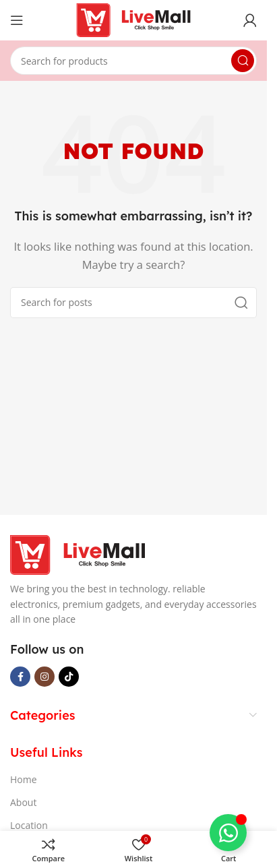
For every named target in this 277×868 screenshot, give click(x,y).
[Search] (133, 61)
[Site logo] (133, 19)
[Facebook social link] (20, 677)
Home (24, 779)
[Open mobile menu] (17, 20)
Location (29, 825)
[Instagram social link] (44, 677)
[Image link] (78, 554)
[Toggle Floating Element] (228, 833)
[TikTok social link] (69, 677)
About (23, 802)
